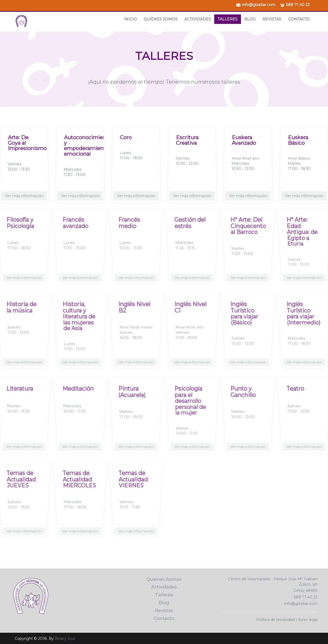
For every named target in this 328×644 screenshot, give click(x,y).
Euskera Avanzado (243, 138)
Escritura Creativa (187, 138)
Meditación (78, 396)
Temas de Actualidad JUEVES (21, 484)
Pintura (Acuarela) (133, 398)
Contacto (299, 19)
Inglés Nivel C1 (190, 313)
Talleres (228, 19)
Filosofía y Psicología (21, 229)
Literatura (20, 396)
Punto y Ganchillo (244, 398)
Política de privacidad (275, 620)
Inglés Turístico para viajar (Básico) (245, 318)
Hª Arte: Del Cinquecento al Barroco (248, 231)
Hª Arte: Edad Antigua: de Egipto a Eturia (302, 236)
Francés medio (130, 229)
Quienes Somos (161, 19)
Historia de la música (22, 313)
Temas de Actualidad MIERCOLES (79, 484)
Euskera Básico (297, 138)
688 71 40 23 (298, 5)
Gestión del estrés (190, 229)
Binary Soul (65, 638)
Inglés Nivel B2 (135, 313)
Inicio (130, 19)
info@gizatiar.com (259, 5)
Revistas (272, 19)
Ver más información (24, 192)
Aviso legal (308, 620)
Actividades (198, 19)
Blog (250, 19)
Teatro (297, 396)
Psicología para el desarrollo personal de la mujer (190, 405)
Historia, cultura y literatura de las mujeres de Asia (79, 320)
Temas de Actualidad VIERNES (133, 484)
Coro (124, 135)
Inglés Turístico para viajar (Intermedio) (304, 318)
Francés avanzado (76, 229)
